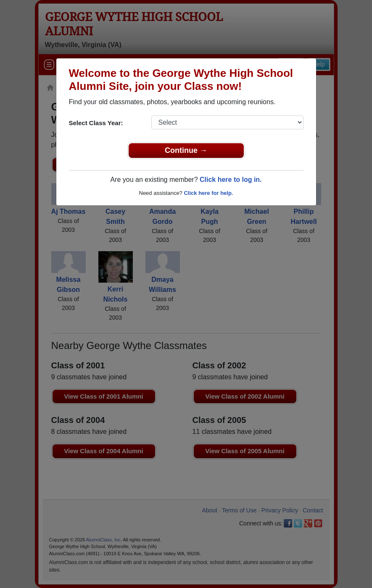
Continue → (186, 150)
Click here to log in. (231, 180)
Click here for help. (208, 193)
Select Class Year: (96, 123)
